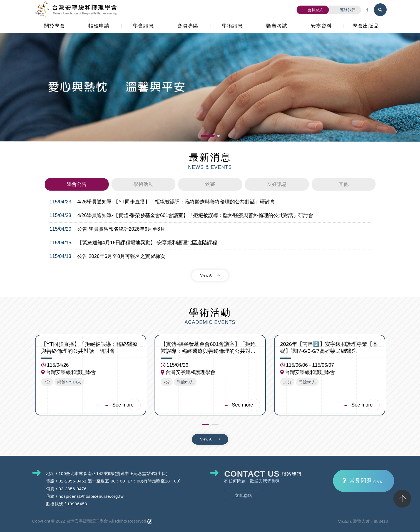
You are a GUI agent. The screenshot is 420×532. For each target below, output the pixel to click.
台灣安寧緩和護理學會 (77, 10)
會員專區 (188, 26)
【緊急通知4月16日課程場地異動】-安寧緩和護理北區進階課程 (147, 242)
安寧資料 (321, 26)
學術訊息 (232, 26)
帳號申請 (99, 26)
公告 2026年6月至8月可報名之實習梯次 (121, 256)
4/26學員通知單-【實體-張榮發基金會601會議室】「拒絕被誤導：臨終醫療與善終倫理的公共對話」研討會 (195, 215)
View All (210, 275)
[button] (208, 136)
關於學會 (54, 26)
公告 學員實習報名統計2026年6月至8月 (121, 229)
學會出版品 (366, 26)
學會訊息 (143, 26)
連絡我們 (345, 10)
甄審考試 (277, 26)
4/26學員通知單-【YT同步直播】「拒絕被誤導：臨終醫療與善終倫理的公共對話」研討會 (176, 202)
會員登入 (313, 10)
